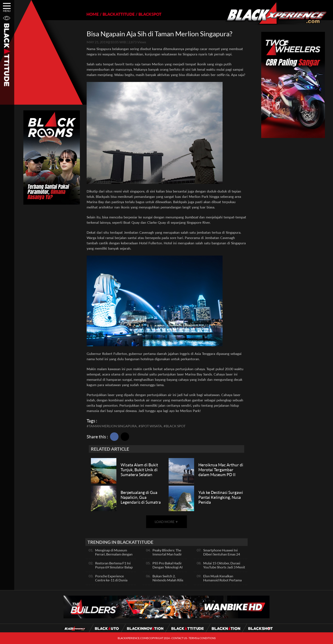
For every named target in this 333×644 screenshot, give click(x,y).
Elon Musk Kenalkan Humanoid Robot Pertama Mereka (222, 580)
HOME (93, 14)
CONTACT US (179, 638)
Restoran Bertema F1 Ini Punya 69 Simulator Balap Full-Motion (114, 567)
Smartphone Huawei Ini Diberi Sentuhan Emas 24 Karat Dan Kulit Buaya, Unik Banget (224, 556)
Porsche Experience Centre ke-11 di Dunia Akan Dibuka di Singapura (114, 580)
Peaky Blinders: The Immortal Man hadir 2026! (167, 554)
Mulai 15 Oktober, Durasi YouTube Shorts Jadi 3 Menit (224, 565)
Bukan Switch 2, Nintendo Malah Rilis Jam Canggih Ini (168, 580)
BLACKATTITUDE (119, 14)
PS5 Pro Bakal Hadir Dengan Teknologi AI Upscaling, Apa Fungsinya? (168, 569)
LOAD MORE (166, 522)
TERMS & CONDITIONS (202, 638)
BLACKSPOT (150, 14)
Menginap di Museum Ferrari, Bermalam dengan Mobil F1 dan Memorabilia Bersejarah (114, 556)
